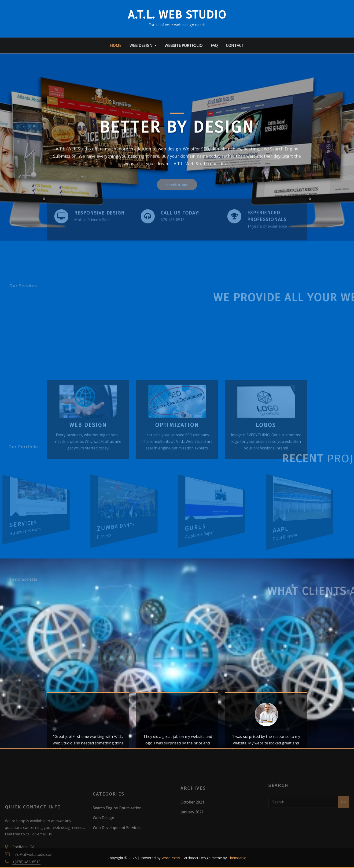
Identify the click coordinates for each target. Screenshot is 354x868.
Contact (235, 45)
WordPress (171, 858)
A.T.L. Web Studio (177, 15)
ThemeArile (237, 858)
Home (116, 45)
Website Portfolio (184, 45)
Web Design (143, 45)
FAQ (214, 45)
